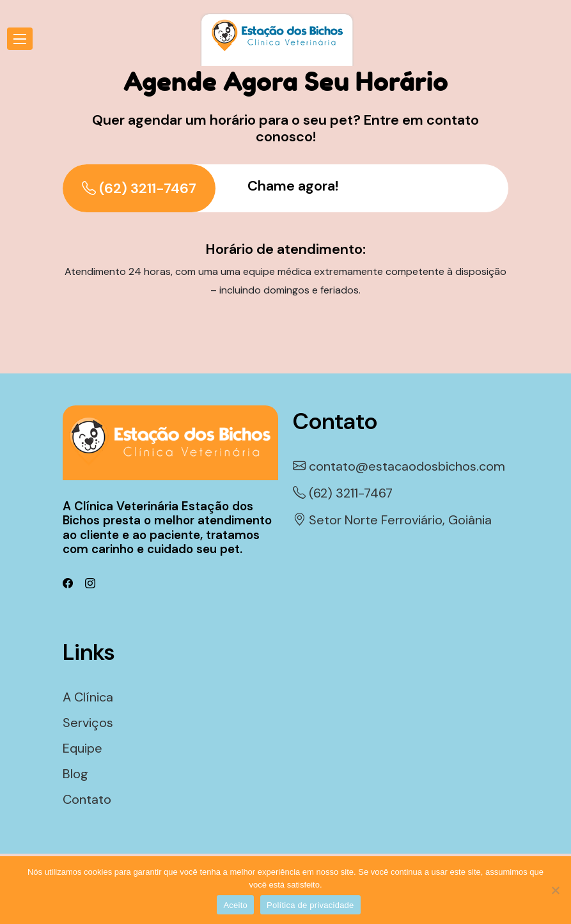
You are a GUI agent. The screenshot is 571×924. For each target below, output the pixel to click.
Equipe (82, 748)
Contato (87, 799)
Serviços (88, 723)
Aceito (235, 905)
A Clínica (88, 697)
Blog (75, 774)
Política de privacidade (310, 905)
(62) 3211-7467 (139, 188)
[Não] (555, 890)
